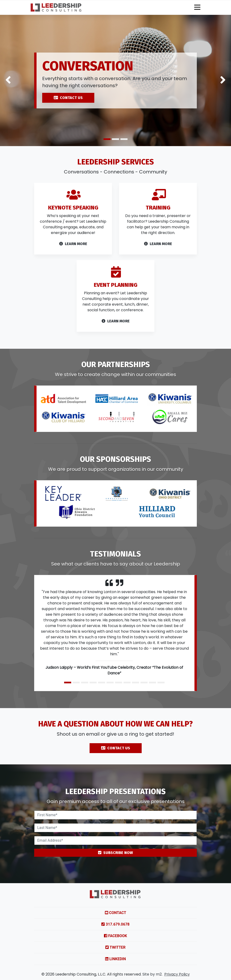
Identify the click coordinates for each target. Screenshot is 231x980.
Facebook (115, 936)
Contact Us (116, 771)
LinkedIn (115, 959)
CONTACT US (68, 98)
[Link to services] (73, 235)
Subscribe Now (115, 853)
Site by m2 (152, 974)
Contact (115, 913)
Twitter (115, 947)
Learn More (158, 267)
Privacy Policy (177, 974)
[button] (8, 80)
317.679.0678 (115, 924)
